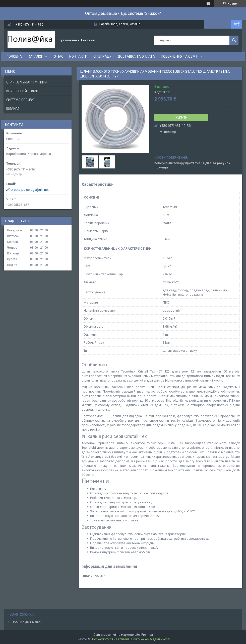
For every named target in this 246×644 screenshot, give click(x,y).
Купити (181, 118)
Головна (14, 56)
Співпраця (102, 56)
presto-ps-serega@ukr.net (30, 190)
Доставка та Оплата (136, 56)
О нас (58, 56)
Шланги (13, 109)
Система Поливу (20, 100)
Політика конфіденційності (150, 639)
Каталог (35, 56)
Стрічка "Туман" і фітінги (26, 82)
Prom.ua (147, 635)
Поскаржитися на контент (111, 639)
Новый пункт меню (26, 622)
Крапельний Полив (22, 91)
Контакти (78, 56)
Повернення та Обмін (180, 56)
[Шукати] (234, 40)
